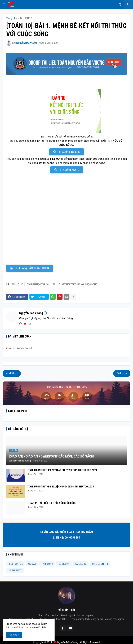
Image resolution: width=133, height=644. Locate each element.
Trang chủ (12, 18)
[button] (4, 5)
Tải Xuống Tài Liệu (69, 152)
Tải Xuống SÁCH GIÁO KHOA (32, 268)
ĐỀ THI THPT (15, 570)
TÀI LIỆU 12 (81, 564)
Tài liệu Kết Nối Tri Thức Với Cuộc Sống (75, 284)
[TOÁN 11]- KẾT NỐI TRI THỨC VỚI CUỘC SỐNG (52, 503)
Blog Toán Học (16, 564)
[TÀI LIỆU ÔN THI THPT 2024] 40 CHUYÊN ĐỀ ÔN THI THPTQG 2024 (62, 470)
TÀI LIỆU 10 (26, 18)
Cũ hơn (121, 373)
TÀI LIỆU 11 (64, 564)
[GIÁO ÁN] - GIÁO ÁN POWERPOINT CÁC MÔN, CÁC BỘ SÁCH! (51, 456)
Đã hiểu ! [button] (14, 635)
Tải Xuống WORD (69, 170)
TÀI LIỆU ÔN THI (100, 564)
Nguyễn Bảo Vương (31, 313)
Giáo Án (32, 564)
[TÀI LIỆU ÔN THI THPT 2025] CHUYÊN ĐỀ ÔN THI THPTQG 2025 (61, 487)
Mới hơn (13, 373)
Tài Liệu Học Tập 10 (38, 284)
